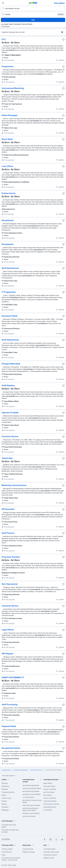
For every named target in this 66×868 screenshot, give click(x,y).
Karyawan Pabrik (9, 316)
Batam (4, 795)
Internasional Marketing (13, 88)
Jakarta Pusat (6, 798)
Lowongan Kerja (28, 849)
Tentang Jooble (7, 849)
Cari (33, 20)
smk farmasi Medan (29, 816)
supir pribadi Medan (50, 807)
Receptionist (8, 220)
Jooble (14, 865)
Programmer (8, 66)
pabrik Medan (48, 783)
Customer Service (10, 436)
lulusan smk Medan (50, 798)
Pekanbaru (5, 807)
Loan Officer (7, 166)
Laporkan (60, 60)
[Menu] (3, 3)
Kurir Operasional (10, 584)
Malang (4, 804)
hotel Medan (48, 810)
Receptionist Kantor (11, 748)
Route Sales (7, 139)
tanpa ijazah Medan (50, 801)
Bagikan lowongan (29, 852)
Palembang (5, 786)
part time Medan (49, 792)
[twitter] (56, 839)
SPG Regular (8, 654)
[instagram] (50, 839)
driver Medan (48, 795)
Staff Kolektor (8, 385)
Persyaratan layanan (50, 855)
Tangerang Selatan (8, 792)
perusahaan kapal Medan (31, 785)
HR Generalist (8, 509)
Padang (4, 801)
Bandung (5, 783)
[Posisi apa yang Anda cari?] (33, 8)
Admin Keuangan (10, 115)
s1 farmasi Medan (28, 797)
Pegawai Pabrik (9, 726)
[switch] (63, 32)
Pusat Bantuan (7, 852)
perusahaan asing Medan (31, 791)
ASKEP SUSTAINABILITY (13, 677)
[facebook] (45, 839)
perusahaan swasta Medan (32, 794)
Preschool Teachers (11, 557)
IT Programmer (9, 292)
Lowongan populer (49, 849)
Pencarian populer (10, 776)
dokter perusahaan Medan (31, 805)
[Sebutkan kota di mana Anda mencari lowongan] (33, 14)
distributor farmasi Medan (31, 813)
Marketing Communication (14, 485)
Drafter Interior (9, 193)
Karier (4, 855)
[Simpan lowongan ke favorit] (63, 40)
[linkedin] (62, 839)
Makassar (5, 789)
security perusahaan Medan (32, 788)
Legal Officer (8, 630)
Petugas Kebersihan (11, 364)
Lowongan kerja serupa (51, 852)
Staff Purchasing (10, 705)
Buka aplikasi (59, 3)
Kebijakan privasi (49, 858)
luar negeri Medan (49, 786)
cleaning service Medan (51, 804)
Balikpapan (5, 810)
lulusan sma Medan (50, 789)
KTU (4, 39)
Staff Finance (8, 533)
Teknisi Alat (7, 458)
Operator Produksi (10, 413)
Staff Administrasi (10, 268)
